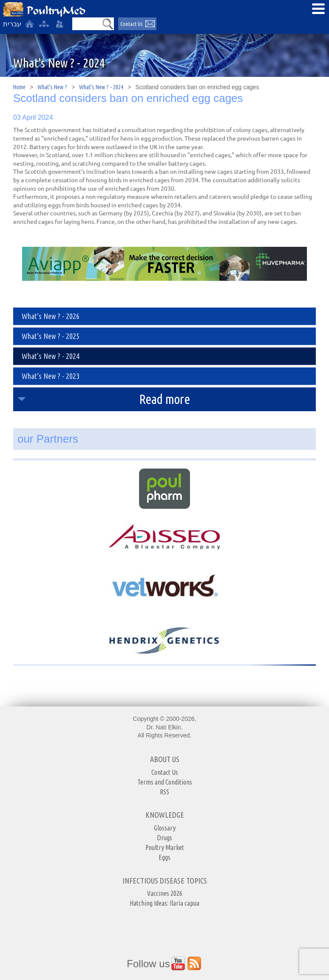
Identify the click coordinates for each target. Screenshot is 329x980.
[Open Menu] (318, 8)
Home (19, 87)
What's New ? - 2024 (101, 87)
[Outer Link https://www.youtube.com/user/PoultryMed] (178, 963)
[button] (108, 24)
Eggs (164, 857)
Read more (164, 399)
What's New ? (52, 87)
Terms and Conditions (165, 782)
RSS (164, 792)
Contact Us (165, 772)
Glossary (165, 828)
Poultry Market (165, 847)
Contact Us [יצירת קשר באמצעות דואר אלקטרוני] (131, 24)
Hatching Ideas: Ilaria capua (164, 903)
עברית (12, 24)
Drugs (164, 838)
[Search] (87, 24)
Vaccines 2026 (165, 893)
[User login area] (60, 24)
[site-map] (44, 24)
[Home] (29, 24)
